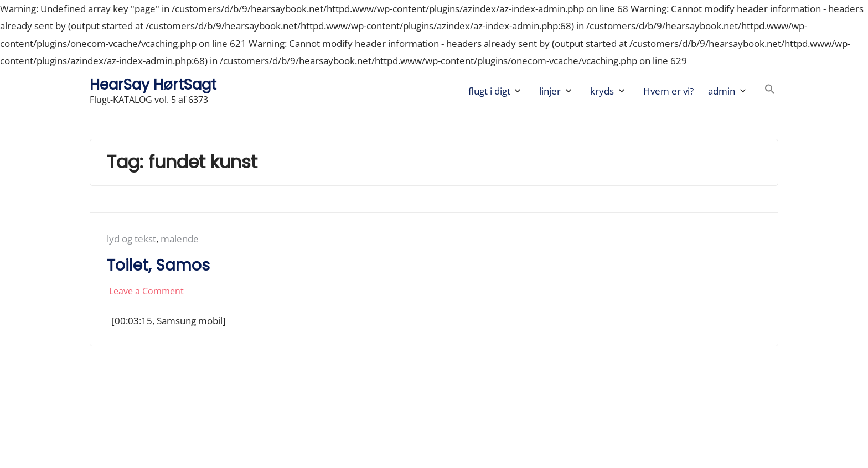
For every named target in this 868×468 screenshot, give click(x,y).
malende (180, 239)
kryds (602, 91)
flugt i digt (489, 91)
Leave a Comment (146, 291)
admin (722, 91)
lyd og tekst (131, 239)
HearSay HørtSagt (153, 84)
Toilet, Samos (158, 265)
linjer (550, 91)
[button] (770, 91)
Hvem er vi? (668, 91)
